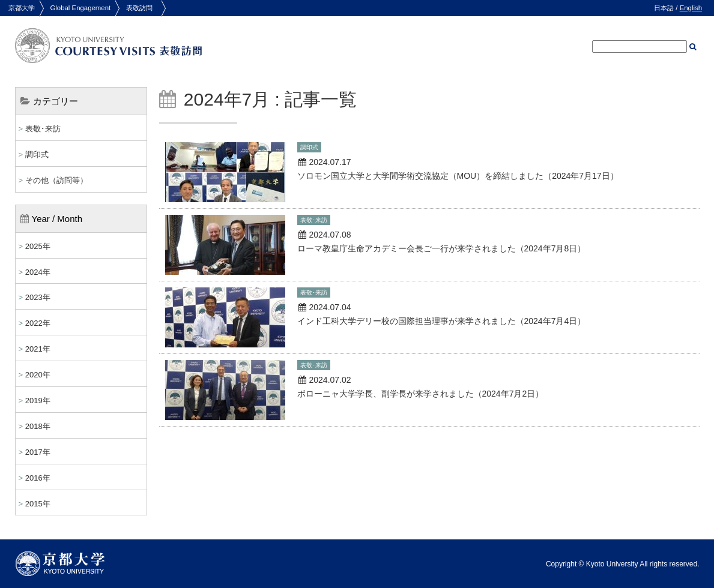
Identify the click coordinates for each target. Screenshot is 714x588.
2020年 (38, 375)
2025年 (38, 246)
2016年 (38, 478)
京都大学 (22, 8)
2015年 (38, 504)
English (691, 8)
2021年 (38, 349)
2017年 (38, 452)
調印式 (37, 154)
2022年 (38, 323)
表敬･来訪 (43, 129)
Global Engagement (80, 8)
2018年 (38, 426)
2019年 (38, 400)
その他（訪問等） (56, 180)
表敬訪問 (139, 8)
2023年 (38, 297)
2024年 (38, 272)
